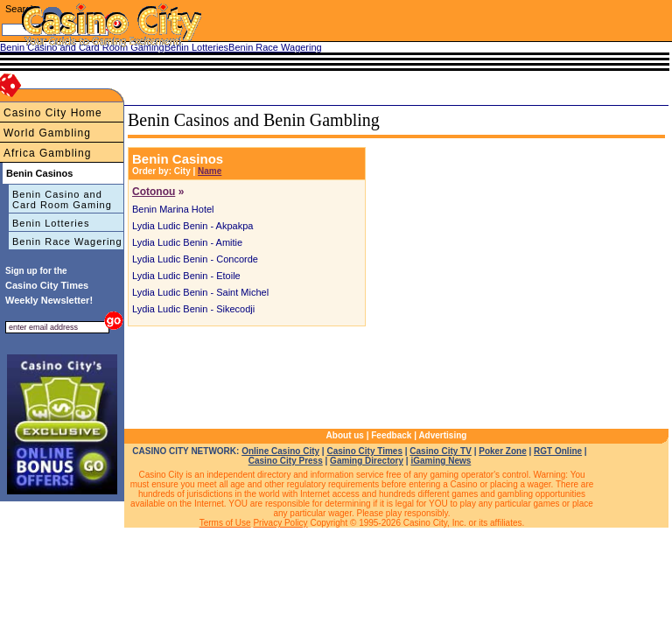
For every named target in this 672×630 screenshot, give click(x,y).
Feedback (391, 435)
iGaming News (441, 461)
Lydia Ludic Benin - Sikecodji (193, 309)
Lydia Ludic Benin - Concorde (195, 259)
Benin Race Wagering (67, 241)
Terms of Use (225, 523)
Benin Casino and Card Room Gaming (62, 199)
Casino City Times (364, 451)
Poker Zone (502, 451)
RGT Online (558, 451)
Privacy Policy (280, 523)
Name (210, 171)
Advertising (442, 435)
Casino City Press (286, 461)
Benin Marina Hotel (173, 209)
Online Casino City (280, 451)
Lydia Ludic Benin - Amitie (187, 242)
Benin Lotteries (51, 223)
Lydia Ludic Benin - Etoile (186, 276)
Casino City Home (53, 113)
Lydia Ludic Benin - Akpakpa (192, 226)
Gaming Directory (367, 461)
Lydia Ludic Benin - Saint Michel (200, 292)
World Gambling (47, 133)
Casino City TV (441, 451)
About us (345, 435)
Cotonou (154, 192)
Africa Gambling (47, 153)
